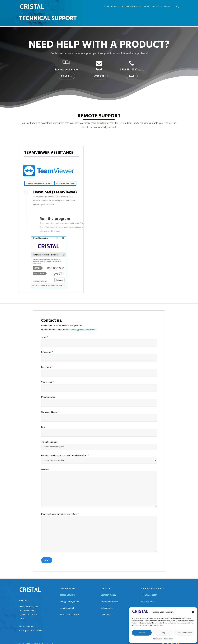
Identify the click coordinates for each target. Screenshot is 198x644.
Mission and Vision (109, 601)
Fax (99, 431)
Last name (99, 371)
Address (99, 488)
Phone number (99, 401)
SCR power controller (70, 615)
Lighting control (67, 608)
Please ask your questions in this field (99, 533)
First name (99, 356)
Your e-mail (99, 386)
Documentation (148, 601)
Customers (105, 615)
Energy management (69, 601)
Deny (163, 633)
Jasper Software (67, 595)
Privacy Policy (168, 639)
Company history (108, 595)
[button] (193, 612)
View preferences (184, 633)
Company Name (99, 416)
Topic (99, 341)
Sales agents (107, 608)
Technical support (149, 595)
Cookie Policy (158, 639)
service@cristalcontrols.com (83, 330)
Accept (142, 633)
